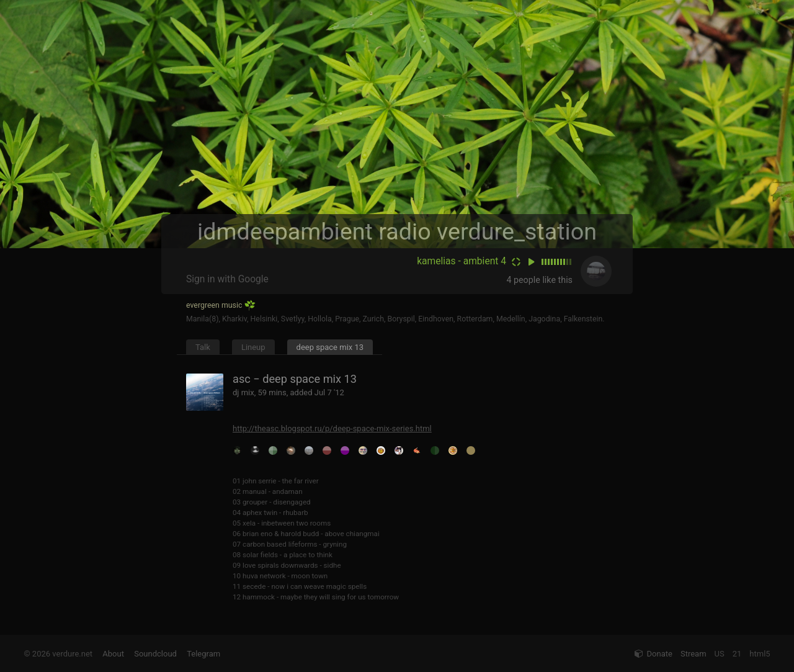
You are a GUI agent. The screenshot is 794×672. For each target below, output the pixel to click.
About (113, 654)
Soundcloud (155, 654)
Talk (203, 347)
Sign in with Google (227, 279)
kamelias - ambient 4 (462, 261)
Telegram (203, 654)
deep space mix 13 (330, 347)
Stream (694, 654)
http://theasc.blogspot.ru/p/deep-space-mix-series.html (332, 428)
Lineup (253, 347)
